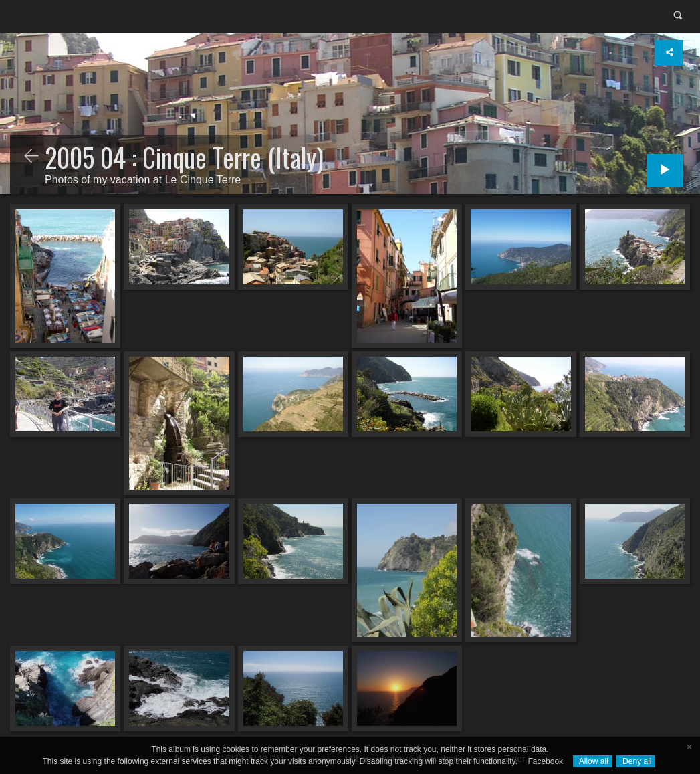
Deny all (636, 761)
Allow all (593, 761)
